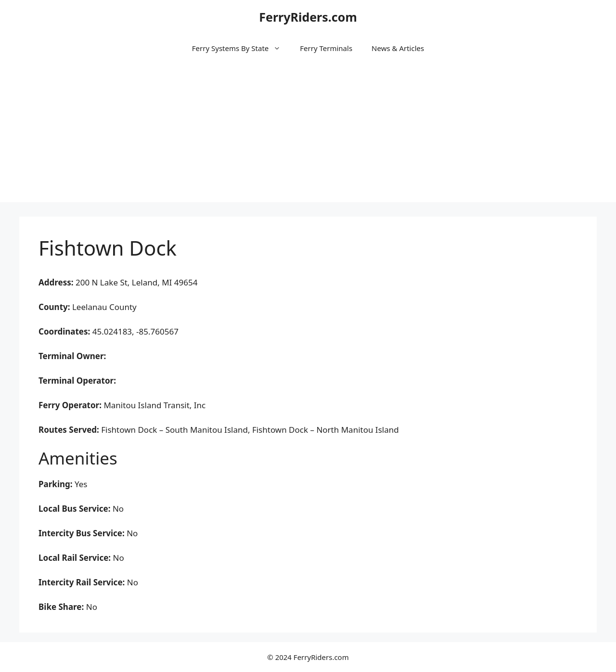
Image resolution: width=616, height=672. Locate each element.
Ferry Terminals (326, 48)
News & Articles (398, 48)
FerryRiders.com (308, 17)
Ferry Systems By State (241, 48)
